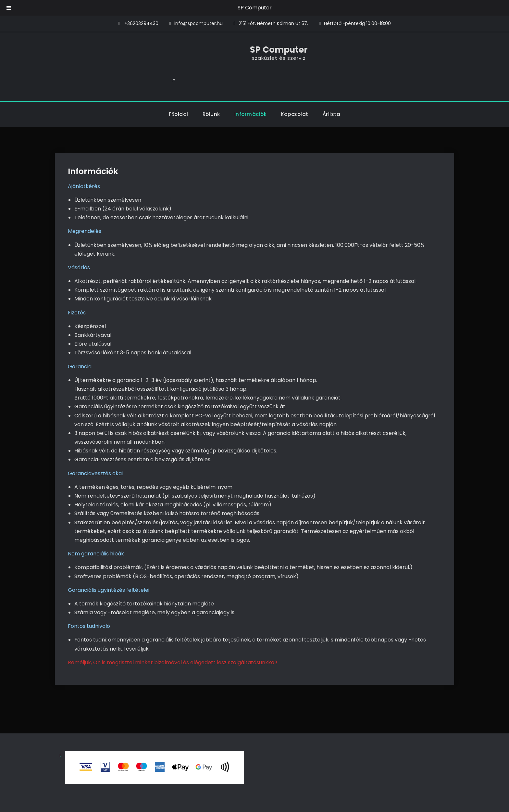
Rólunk (211, 91)
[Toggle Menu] (9, 8)
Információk (251, 91)
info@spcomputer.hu (199, 23)
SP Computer (255, 8)
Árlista (332, 91)
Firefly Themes (313, 801)
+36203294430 (141, 23)
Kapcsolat (295, 91)
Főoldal (179, 91)
